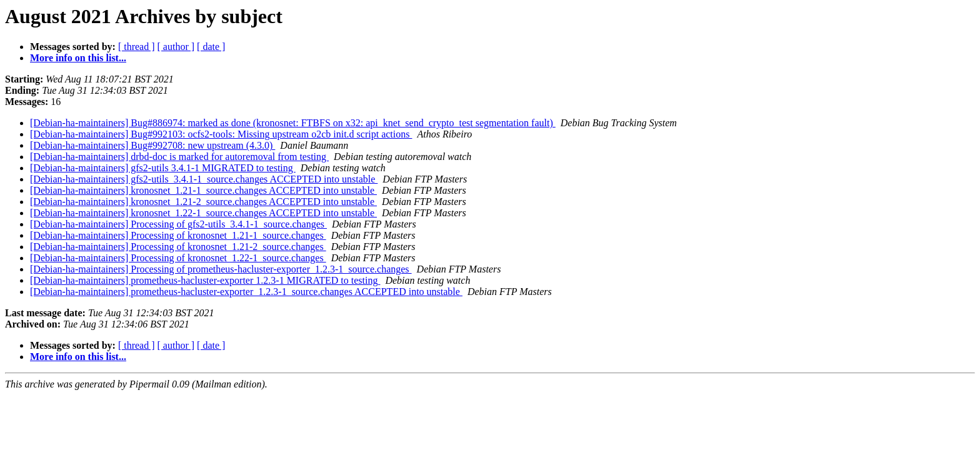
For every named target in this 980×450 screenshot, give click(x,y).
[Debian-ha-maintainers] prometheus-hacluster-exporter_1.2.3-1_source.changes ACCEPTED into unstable (246, 292)
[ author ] (176, 47)
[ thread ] (137, 47)
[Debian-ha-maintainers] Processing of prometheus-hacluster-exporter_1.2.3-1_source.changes (221, 269)
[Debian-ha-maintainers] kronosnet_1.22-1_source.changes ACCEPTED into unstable (203, 213)
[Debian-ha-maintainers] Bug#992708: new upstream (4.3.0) (152, 145)
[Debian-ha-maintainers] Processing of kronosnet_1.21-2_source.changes (178, 247)
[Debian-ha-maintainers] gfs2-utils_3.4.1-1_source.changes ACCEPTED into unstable (204, 179)
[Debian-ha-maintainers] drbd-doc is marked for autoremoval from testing (179, 157)
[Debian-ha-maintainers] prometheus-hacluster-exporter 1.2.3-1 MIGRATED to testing (205, 280)
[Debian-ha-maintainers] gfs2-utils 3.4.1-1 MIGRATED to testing (163, 168)
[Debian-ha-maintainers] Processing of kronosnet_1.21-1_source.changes (178, 235)
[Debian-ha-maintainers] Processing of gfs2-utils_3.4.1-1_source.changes (178, 224)
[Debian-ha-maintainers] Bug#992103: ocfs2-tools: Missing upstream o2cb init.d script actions (221, 134)
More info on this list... (78, 58)
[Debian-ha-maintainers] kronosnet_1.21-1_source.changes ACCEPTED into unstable (203, 190)
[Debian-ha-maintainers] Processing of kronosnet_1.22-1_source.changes (178, 258)
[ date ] (211, 47)
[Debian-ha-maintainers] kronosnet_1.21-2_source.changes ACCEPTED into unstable (203, 202)
